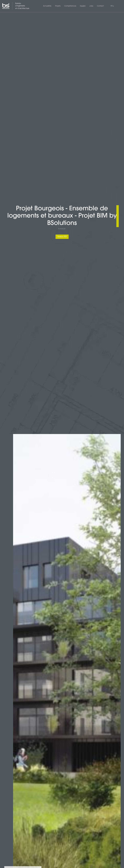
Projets (58, 6)
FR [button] (112, 6)
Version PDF (62, 237)
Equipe (83, 6)
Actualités (47, 6)
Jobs (91, 6)
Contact (100, 6)
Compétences (70, 6)
